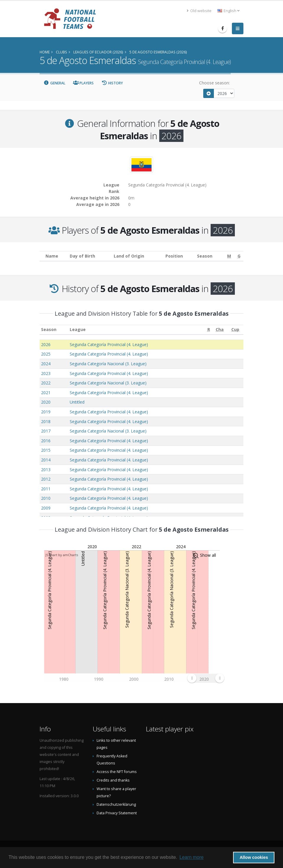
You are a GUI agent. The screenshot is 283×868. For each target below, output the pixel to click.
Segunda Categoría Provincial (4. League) (109, 344)
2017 (46, 431)
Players (83, 83)
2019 (46, 412)
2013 (46, 470)
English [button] (228, 11)
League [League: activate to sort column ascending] (78, 329)
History (112, 83)
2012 (46, 479)
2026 (46, 344)
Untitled (77, 402)
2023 (46, 373)
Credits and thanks (113, 780)
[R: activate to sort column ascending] (209, 330)
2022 (46, 383)
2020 (46, 402)
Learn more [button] (191, 857)
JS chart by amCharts (62, 555)
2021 (46, 393)
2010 (46, 498)
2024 (46, 364)
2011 (46, 489)
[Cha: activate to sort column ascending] (220, 330)
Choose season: (214, 83)
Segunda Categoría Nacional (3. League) (108, 364)
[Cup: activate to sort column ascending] (235, 330)
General (54, 83)
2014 (46, 460)
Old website (199, 11)
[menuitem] (206, 678)
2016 (46, 441)
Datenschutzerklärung (116, 804)
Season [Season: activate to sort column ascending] (49, 329)
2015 (46, 450)
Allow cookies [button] (254, 857)
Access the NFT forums (117, 772)
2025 (46, 354)
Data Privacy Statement (117, 813)
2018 (46, 421)
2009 (46, 508)
